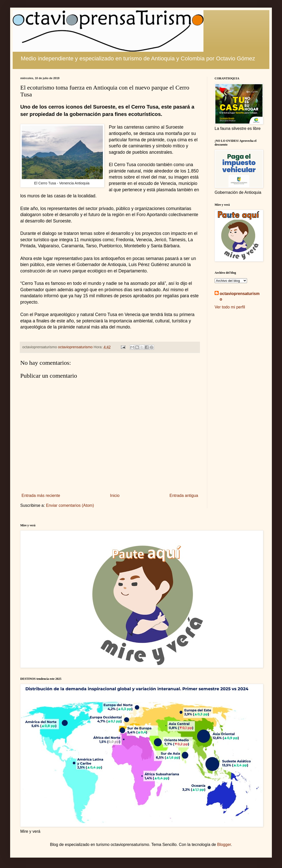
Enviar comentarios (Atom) (70, 505)
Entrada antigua (184, 496)
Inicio (115, 496)
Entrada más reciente (41, 496)
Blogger (224, 845)
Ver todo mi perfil (230, 307)
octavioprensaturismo (240, 296)
